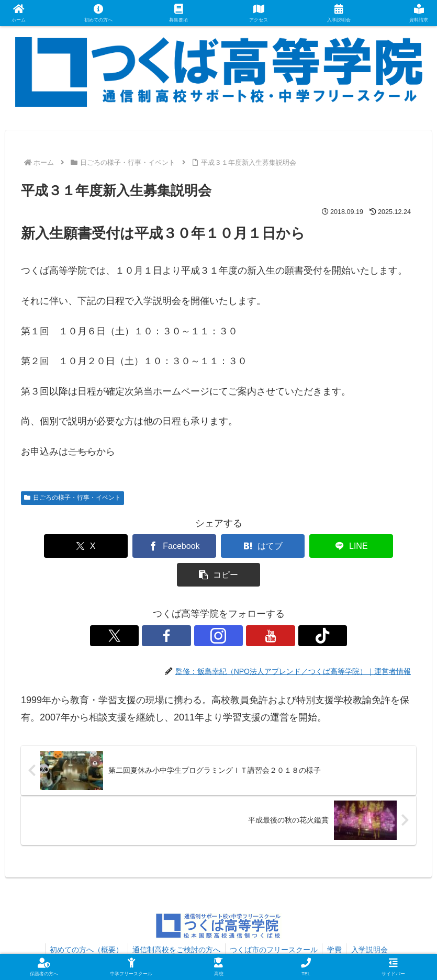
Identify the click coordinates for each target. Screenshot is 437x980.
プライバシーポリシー (308, 934)
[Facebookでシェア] (138, 546)
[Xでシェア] (58, 546)
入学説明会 (373, 921)
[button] (379, 546)
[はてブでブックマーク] (218, 546)
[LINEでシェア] (299, 546)
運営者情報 (242, 934)
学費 (336, 921)
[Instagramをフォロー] (219, 607)
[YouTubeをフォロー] (243, 607)
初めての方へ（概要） (83, 921)
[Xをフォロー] (171, 607)
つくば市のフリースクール (274, 921)
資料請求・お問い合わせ (132, 934)
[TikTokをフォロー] (267, 607)
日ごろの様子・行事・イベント (72, 498)
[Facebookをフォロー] (195, 607)
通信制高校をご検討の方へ (175, 921)
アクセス (198, 934)
